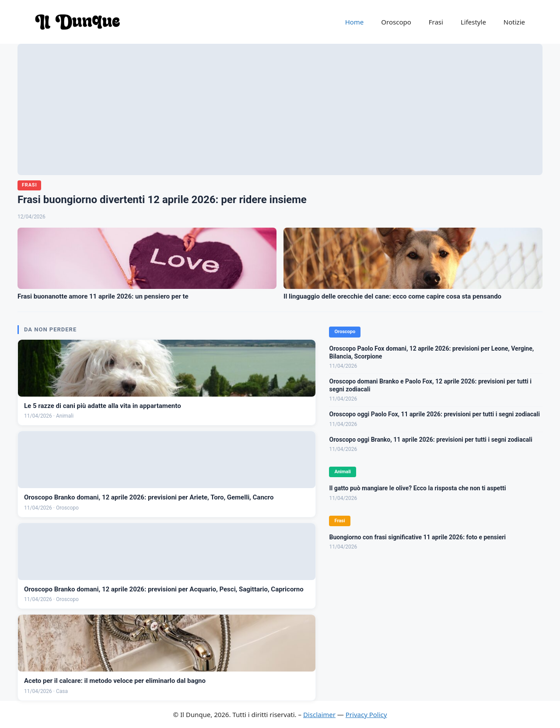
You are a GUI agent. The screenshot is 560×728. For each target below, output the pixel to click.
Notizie (514, 22)
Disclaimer (319, 714)
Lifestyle (473, 22)
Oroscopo (396, 22)
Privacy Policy (366, 714)
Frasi (436, 22)
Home (355, 22)
